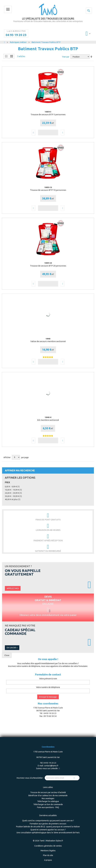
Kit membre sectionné (48, 420)
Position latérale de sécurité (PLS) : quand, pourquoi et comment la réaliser (48, 827)
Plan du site (48, 855)
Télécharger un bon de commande (48, 804)
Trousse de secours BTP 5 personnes (48, 114)
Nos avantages (48, 798)
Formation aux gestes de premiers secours (48, 824)
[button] (33, 132)
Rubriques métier (18, 42)
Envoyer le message (48, 697)
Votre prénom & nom (48, 679)
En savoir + (12, 648)
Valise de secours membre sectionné (48, 341)
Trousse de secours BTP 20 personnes (48, 266)
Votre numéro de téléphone (48, 687)
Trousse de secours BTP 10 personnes (48, 190)
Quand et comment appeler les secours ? (48, 830)
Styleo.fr (59, 841)
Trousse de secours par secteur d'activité (48, 792)
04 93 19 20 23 (16, 35)
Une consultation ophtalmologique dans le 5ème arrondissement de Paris (48, 833)
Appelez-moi (13, 588)
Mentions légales (48, 851)
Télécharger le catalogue (48, 801)
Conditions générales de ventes (48, 846)
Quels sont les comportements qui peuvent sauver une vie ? (48, 821)
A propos (48, 860)
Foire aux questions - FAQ (48, 807)
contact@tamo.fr (51, 766)
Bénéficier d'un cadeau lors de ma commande (48, 795)
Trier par (66, 57)
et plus (13, 499)
